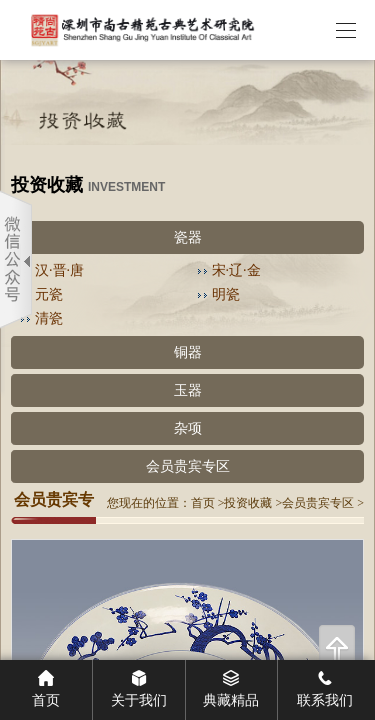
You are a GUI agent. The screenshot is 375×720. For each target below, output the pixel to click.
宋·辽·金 (236, 270)
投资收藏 (248, 503)
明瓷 (226, 294)
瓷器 (188, 237)
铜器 (188, 352)
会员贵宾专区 (188, 466)
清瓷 (49, 318)
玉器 (188, 390)
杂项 (188, 428)
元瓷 (49, 294)
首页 (203, 503)
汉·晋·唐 (59, 270)
